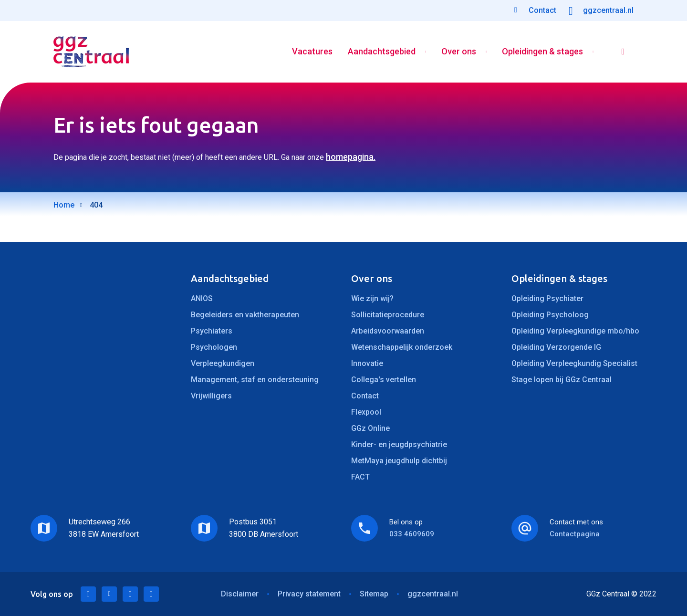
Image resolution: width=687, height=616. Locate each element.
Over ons (459, 52)
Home (64, 205)
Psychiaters (212, 331)
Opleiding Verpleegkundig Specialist (574, 363)
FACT (360, 477)
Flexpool (366, 412)
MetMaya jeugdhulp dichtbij (399, 461)
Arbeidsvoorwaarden (388, 331)
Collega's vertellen (384, 380)
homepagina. (351, 157)
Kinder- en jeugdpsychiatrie (399, 444)
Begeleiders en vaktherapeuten (245, 315)
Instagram (151, 594)
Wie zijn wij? (372, 298)
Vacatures (312, 52)
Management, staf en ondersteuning (255, 380)
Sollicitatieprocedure (388, 315)
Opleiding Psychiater (547, 298)
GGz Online (370, 428)
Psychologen (214, 347)
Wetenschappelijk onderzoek (402, 347)
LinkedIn (88, 594)
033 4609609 (412, 534)
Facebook (130, 594)
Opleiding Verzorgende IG (556, 347)
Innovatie (367, 363)
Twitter (109, 594)
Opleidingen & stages (542, 52)
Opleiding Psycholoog (550, 315)
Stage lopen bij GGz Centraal (562, 380)
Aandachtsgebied (382, 52)
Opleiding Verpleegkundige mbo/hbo (575, 331)
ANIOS (202, 298)
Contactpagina (575, 534)
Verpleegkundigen (223, 363)
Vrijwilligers (211, 396)
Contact (365, 396)
